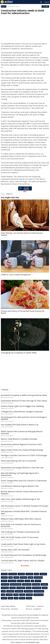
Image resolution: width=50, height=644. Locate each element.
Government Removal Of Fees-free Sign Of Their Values (24, 401)
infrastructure (27, 584)
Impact (11, 598)
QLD (3, 595)
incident (29, 598)
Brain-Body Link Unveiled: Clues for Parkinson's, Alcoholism (21, 525)
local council (5, 584)
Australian (44, 574)
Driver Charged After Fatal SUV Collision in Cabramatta (24, 481)
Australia (5, 574)
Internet (22, 598)
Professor (24, 577)
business (21, 581)
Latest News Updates (8, 606)
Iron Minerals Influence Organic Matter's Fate (20, 486)
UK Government (39, 591)
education (45, 584)
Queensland (12, 581)
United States (37, 588)
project (45, 588)
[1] (31, 631)
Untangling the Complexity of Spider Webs (19, 353)
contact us (19, 642)
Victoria (17, 577)
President (30, 595)
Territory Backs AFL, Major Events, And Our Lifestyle (23, 561)
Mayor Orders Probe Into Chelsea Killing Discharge (22, 450)
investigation (21, 588)
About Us (29, 609)
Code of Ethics (31, 606)
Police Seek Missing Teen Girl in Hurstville (18, 461)
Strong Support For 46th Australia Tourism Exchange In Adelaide (24, 418)
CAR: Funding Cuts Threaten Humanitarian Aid (20, 532)
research (5, 577)
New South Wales (16, 584)
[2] (33, 631)
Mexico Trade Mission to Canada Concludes (19, 439)
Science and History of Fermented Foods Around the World (23, 312)
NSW (11, 577)
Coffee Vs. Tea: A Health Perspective (16, 275)
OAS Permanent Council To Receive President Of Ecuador (25, 506)
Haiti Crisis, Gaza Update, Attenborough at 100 (20, 499)
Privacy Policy (5, 609)
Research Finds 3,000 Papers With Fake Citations (21, 519)
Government (13, 574)
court (16, 598)
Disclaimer (15, 609)
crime (4, 591)
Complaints (37, 609)
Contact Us (40, 606)
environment (38, 577)
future (16, 595)
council (28, 581)
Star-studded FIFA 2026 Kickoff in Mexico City (20, 425)
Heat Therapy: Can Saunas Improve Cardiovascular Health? (22, 234)
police (37, 574)
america (4, 598)
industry (9, 194)
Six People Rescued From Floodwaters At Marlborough (24, 555)
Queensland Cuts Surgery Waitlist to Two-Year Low (22, 468)
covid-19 (38, 581)
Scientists (9, 595)
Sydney (22, 595)
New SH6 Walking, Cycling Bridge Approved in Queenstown (20, 474)
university (21, 574)
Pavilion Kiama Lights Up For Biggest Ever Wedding (22, 406)
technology (5, 588)
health (31, 577)
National (4, 6)
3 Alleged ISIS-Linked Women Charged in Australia (22, 412)
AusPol (29, 588)
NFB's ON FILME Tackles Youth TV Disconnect (20, 537)
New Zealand (29, 591)
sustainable (19, 591)
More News (25, 566)
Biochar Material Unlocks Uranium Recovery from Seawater (22, 493)
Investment (36, 584)
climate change (39, 595)
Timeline (5, 390)
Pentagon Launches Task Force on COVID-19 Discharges (24, 455)
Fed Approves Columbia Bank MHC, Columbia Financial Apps (24, 512)
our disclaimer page (32, 642)
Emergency (11, 591)
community (30, 574)
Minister (4, 581)
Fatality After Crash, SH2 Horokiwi (15, 550)
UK (33, 581)
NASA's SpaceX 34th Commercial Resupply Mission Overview (22, 433)
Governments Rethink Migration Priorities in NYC (21, 444)
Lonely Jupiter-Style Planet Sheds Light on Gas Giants (23, 544)
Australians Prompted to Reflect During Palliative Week (24, 395)
